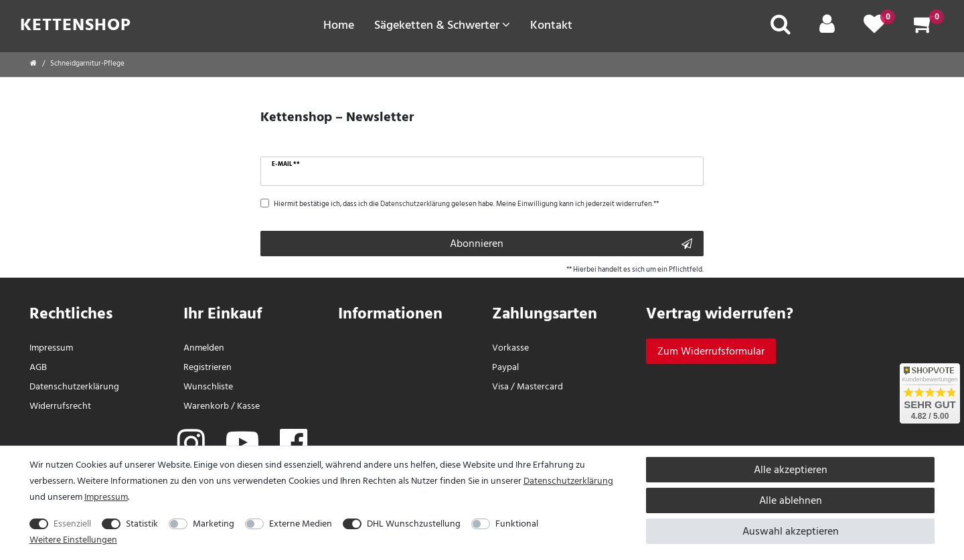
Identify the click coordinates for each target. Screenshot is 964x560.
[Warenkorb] (924, 28)
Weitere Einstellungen (73, 540)
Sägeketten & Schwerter (442, 25)
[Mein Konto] (827, 28)
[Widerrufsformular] (711, 351)
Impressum (51, 348)
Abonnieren (571, 244)
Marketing (214, 524)
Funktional (517, 524)
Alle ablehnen (791, 500)
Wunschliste (208, 386)
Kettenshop (76, 25)
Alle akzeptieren (791, 470)
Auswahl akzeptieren (791, 531)
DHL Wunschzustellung (414, 524)
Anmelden (204, 348)
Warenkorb (206, 406)
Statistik (142, 524)
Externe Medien (301, 524)
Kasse (248, 406)
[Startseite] (33, 64)
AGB (38, 367)
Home (339, 25)
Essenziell (72, 524)
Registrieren (208, 367)
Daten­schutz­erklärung (74, 386)
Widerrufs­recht (60, 406)
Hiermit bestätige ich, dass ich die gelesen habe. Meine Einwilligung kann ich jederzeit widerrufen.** (466, 204)
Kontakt (551, 25)
